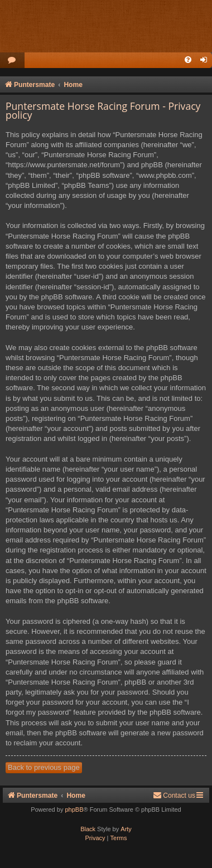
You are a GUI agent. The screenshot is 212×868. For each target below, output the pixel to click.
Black (88, 829)
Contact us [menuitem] (174, 795)
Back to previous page (44, 767)
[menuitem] (12, 60)
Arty (126, 829)
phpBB (74, 809)
